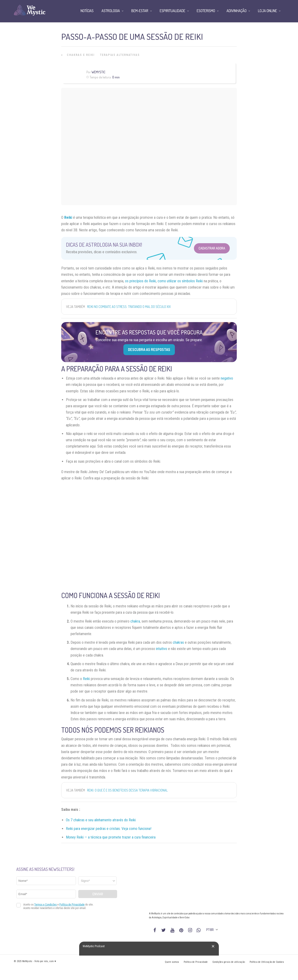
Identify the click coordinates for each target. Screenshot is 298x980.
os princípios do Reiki (141, 281)
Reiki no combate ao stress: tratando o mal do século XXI (129, 307)
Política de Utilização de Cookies (267, 962)
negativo (227, 378)
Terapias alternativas (120, 55)
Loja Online (268, 11)
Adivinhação (237, 11)
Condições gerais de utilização (229, 962)
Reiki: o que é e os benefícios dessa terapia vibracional (127, 790)
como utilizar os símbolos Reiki (180, 281)
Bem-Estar (140, 11)
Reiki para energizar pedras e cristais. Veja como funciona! (109, 829)
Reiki (68, 217)
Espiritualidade (173, 11)
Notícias (87, 11)
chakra (135, 621)
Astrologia (111, 11)
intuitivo (162, 649)
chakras (178, 642)
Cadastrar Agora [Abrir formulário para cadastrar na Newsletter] (212, 248)
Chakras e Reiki (81, 55)
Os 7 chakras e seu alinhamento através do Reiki (101, 820)
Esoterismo (206, 11)
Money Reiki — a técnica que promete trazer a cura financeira (111, 837)
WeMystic (98, 72)
